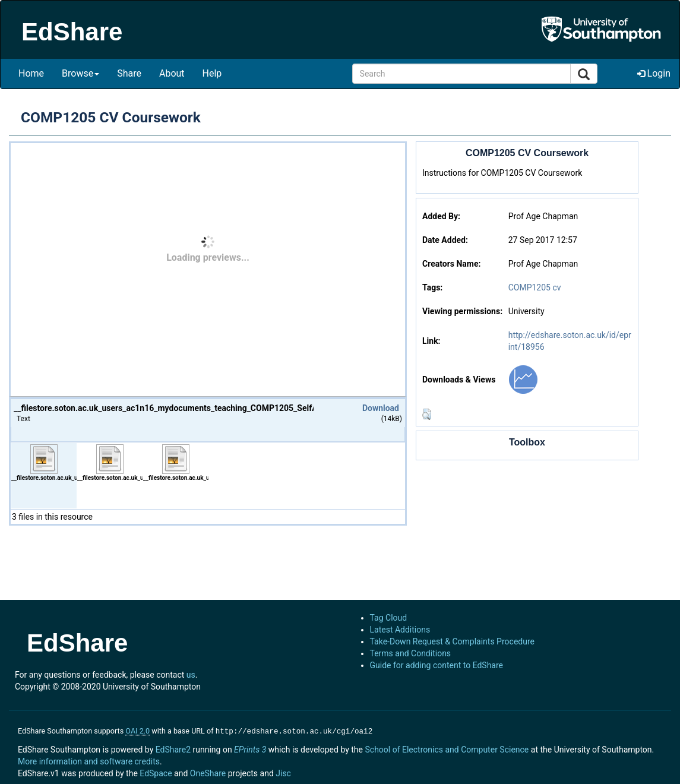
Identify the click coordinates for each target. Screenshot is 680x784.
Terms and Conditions (411, 653)
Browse (80, 73)
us (191, 675)
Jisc (283, 772)
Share (129, 73)
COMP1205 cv (535, 287)
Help (212, 73)
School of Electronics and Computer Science (447, 748)
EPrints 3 (250, 748)
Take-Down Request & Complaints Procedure (452, 641)
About (172, 73)
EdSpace (156, 772)
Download (381, 408)
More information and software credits (89, 760)
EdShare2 (173, 748)
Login (654, 73)
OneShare (208, 772)
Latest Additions (400, 630)
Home (31, 73)
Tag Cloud (389, 618)
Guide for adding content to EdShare (437, 665)
